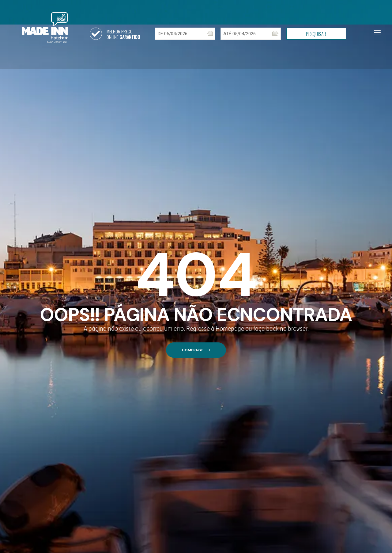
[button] (196, 350)
